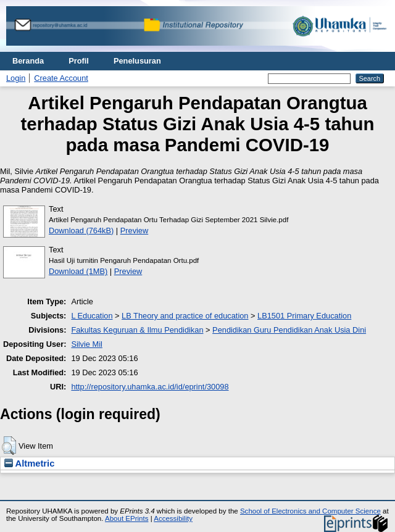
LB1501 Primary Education (304, 316)
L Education (92, 316)
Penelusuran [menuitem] (137, 61)
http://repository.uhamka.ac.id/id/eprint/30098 (150, 387)
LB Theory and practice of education (185, 316)
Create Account (61, 78)
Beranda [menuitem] (28, 61)
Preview (135, 231)
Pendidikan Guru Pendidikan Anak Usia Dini (289, 330)
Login (16, 78)
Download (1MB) (78, 271)
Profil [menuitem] (79, 61)
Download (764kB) (81, 231)
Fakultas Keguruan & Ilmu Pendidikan (137, 330)
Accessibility (173, 518)
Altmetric (29, 463)
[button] (9, 446)
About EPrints (127, 518)
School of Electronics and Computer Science (310, 511)
